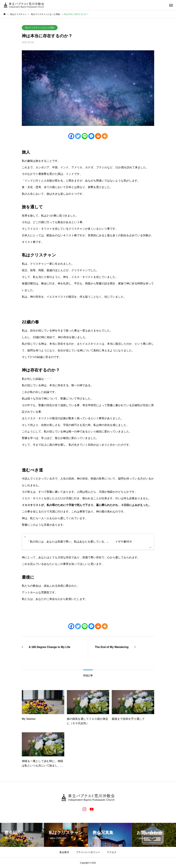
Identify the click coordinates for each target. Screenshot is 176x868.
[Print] (98, 136)
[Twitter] (78, 136)
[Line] (85, 136)
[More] (105, 136)
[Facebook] (71, 136)
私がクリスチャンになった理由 (40, 28)
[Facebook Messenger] (91, 136)
